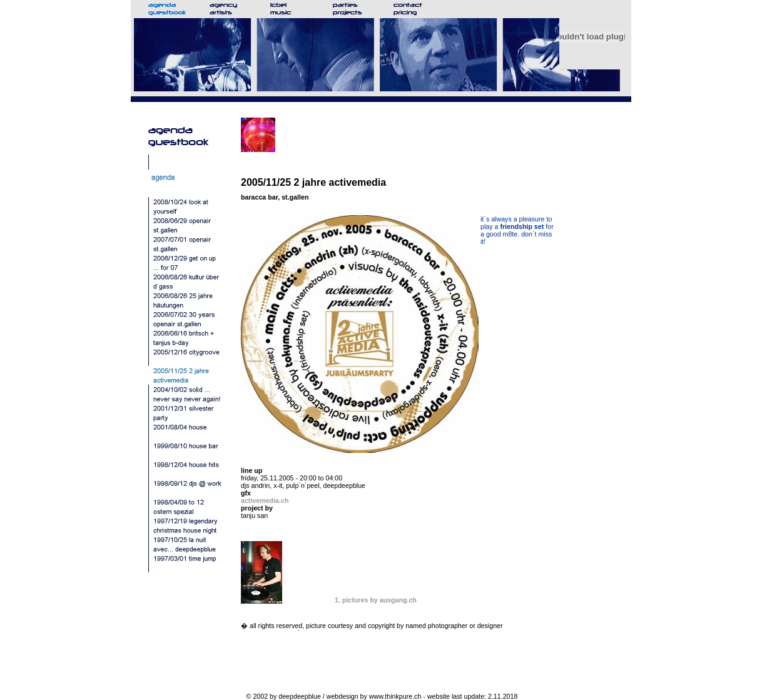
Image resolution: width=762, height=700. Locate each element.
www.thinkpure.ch (395, 696)
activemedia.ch (265, 500)
